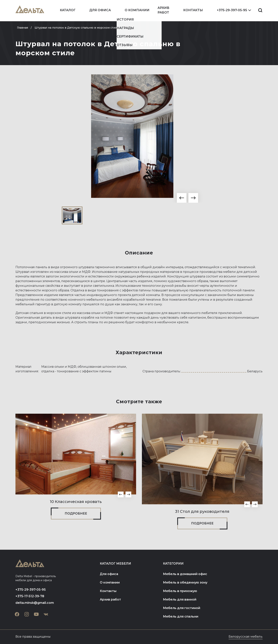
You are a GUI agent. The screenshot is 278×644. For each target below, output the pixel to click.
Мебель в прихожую (180, 591)
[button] (182, 198)
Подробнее (76, 513)
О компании (137, 10)
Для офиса (100, 10)
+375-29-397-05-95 (232, 10)
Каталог (68, 10)
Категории (173, 564)
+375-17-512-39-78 (30, 596)
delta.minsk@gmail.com (35, 603)
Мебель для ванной (180, 599)
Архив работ (163, 10)
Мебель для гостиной (182, 608)
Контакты (193, 10)
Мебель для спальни (181, 616)
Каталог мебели (115, 564)
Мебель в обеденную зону (185, 582)
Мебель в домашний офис (185, 574)
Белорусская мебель (246, 637)
